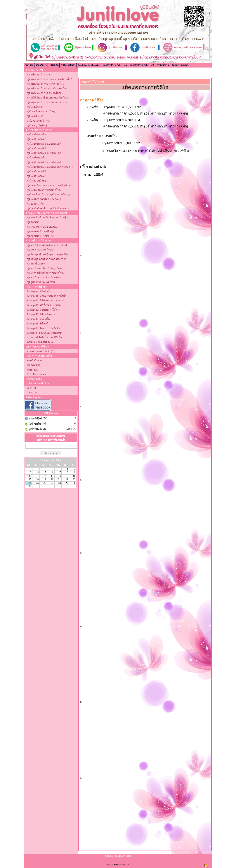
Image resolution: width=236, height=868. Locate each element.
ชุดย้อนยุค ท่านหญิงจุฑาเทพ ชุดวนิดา (48, 254)
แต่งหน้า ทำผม (34, 379)
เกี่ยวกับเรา (41, 65)
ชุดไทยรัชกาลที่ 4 (37, 135)
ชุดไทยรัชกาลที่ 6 (37, 148)
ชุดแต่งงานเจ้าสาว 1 (39, 75)
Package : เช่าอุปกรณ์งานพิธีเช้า (45, 333)
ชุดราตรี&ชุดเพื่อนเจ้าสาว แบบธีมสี (47, 245)
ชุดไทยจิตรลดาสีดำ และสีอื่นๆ (44, 199)
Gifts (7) (31, 388)
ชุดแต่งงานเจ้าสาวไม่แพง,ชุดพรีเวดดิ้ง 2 (49, 79)
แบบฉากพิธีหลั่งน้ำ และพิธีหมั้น (44, 337)
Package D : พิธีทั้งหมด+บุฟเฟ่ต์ (44, 305)
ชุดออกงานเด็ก (35, 204)
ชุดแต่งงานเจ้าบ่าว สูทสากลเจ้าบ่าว (47, 102)
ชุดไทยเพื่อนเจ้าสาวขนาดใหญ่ (44, 190)
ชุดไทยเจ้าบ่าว (35, 116)
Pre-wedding (34, 365)
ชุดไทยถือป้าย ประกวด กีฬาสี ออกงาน (48, 208)
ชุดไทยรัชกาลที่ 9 (37, 176)
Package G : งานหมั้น (38, 319)
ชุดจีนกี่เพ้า (33, 222)
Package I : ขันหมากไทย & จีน (44, 328)
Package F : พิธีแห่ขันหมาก (42, 314)
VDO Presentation (36, 374)
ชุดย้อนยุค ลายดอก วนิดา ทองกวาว (47, 259)
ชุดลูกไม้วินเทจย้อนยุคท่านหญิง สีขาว (48, 98)
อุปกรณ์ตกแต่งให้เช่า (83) (41, 351)
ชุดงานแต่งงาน (34, 70)
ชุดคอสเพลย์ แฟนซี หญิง (41, 231)
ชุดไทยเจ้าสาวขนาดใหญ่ (41, 111)
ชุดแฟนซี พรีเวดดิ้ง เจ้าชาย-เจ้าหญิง (47, 218)
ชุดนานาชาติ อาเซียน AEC (42, 227)
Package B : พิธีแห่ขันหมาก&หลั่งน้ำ (47, 296)
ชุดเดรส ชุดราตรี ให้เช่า (41, 250)
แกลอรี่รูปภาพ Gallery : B (142, 65)
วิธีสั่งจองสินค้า (68, 65)
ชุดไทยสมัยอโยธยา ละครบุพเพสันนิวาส (49, 185)
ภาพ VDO (32, 370)
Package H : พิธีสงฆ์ (38, 324)
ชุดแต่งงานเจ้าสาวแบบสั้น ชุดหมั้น (46, 88)
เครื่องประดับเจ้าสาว (39, 121)
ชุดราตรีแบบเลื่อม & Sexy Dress (45, 268)
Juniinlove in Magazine (89, 65)
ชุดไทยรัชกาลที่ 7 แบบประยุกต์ (44, 162)
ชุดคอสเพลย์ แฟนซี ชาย (41, 236)
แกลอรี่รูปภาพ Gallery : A (115, 65)
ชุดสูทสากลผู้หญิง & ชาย (41, 282)
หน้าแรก (29, 65)
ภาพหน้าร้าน (163, 65)
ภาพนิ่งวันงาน (35, 360)
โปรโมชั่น (54, 65)
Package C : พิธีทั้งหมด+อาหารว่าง (46, 301)
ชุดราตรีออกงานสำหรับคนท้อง (44, 277)
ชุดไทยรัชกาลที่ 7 (37, 158)
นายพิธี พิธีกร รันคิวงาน (40, 342)
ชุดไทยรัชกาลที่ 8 (37, 171)
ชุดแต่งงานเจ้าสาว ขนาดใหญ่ (44, 93)
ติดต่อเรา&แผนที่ (180, 65)
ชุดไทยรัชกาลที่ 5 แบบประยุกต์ (44, 144)
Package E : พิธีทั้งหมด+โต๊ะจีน (44, 310)
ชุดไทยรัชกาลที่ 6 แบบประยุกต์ (44, 153)
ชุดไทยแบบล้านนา (38, 181)
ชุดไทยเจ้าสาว (35, 107)
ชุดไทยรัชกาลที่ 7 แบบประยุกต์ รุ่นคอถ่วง (50, 167)
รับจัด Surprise (33, 397)
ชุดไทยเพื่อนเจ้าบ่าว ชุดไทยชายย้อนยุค (49, 194)
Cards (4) (32, 393)
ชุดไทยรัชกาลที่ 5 (37, 139)
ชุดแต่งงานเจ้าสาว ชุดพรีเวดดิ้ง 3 (46, 84)
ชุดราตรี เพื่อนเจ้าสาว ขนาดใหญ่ (46, 273)
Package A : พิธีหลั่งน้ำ (39, 291)
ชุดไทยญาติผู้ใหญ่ (37, 125)
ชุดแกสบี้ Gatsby (36, 264)
